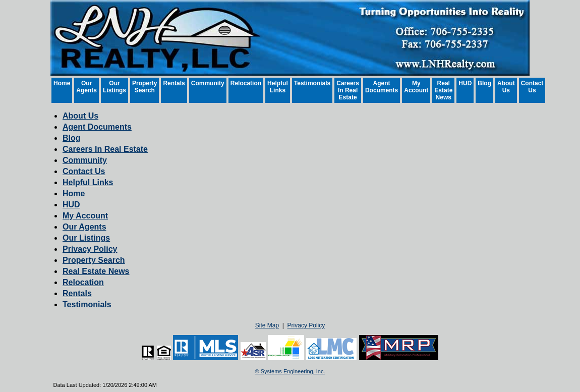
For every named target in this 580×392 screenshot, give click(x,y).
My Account (416, 87)
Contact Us (532, 87)
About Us (506, 87)
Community (208, 83)
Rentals (174, 83)
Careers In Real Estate (348, 90)
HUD (465, 83)
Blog (484, 83)
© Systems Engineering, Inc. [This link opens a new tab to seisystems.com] (290, 371)
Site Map (267, 325)
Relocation (246, 83)
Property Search (144, 87)
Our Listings (114, 87)
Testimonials (312, 83)
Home (62, 83)
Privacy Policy (90, 249)
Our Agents (86, 87)
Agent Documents (382, 87)
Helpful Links (278, 87)
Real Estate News (443, 90)
